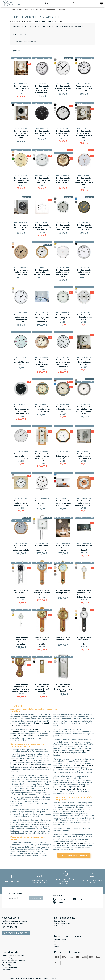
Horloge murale (60, 939)
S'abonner (36, 898)
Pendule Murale (25, 9)
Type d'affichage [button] (63, 27)
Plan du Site (6, 965)
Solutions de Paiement (63, 926)
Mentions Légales (8, 958)
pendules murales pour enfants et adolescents (70, 788)
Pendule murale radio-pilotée (53, 9)
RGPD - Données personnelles (13, 960)
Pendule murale (60, 942)
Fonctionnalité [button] (45, 27)
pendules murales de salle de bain (68, 843)
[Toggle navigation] (102, 3)
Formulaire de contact (16, 933)
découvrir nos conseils (74, 855)
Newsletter (16, 893)
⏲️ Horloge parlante (9, 967)
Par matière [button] (19, 34)
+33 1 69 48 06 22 (9, 927)
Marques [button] (17, 27)
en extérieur (64, 809)
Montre (57, 944)
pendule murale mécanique (22, 765)
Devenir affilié (7, 970)
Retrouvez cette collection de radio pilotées (37, 21)
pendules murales (44, 21)
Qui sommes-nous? (9, 963)
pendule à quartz (18, 760)
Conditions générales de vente (13, 955)
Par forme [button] (30, 27)
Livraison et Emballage (63, 923)
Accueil (14, 9)
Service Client (59, 921)
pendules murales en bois (22, 736)
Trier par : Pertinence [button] (24, 42)
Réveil (57, 947)
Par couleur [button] (80, 27)
